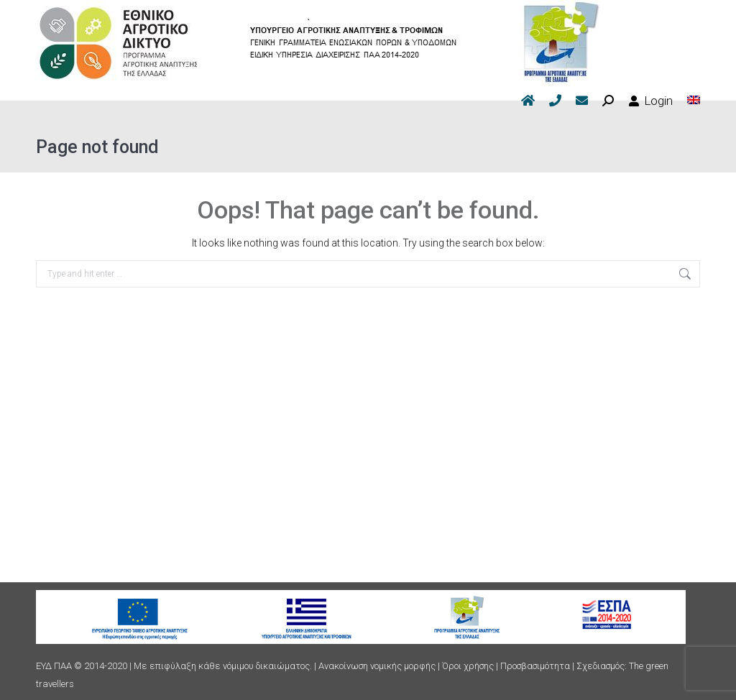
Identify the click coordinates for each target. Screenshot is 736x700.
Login (650, 101)
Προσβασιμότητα (535, 666)
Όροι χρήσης (468, 666)
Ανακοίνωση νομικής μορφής (377, 666)
